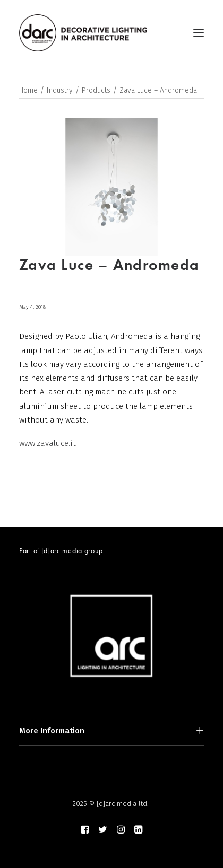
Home (28, 90)
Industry (60, 90)
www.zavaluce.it (48, 443)
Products (96, 90)
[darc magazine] (83, 33)
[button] (199, 33)
